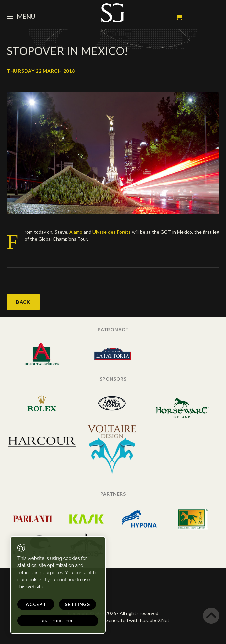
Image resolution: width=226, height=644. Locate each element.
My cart (179, 17)
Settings (77, 604)
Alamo (76, 232)
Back (23, 302)
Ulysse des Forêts (111, 232)
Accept (36, 604)
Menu (21, 16)
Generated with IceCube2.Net (137, 620)
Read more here (58, 621)
